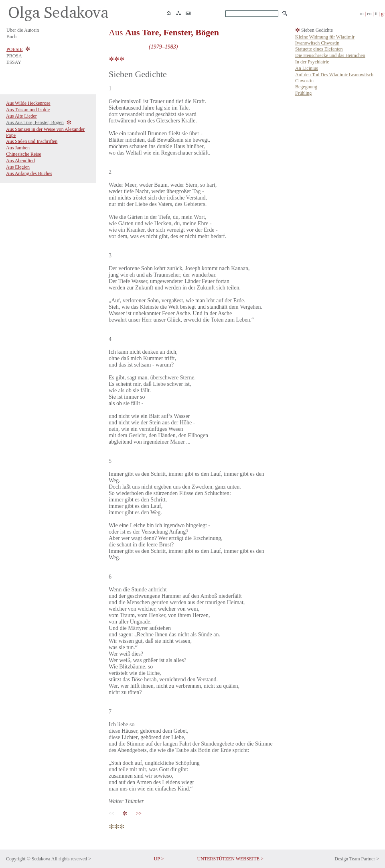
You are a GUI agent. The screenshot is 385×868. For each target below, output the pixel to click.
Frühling (303, 93)
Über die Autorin (23, 30)
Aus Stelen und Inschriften (32, 141)
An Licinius (307, 68)
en (369, 14)
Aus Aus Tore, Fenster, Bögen (35, 122)
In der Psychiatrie (312, 62)
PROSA (14, 56)
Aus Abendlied (20, 161)
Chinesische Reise (24, 154)
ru (362, 14)
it (376, 14)
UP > (159, 859)
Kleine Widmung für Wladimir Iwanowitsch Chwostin (325, 40)
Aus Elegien (18, 167)
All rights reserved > (71, 859)
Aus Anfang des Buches (29, 173)
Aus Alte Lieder (21, 116)
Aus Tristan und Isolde (28, 110)
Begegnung (306, 87)
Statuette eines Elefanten (319, 49)
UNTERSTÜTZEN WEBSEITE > (230, 859)
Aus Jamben (18, 148)
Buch (11, 37)
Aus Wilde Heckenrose (28, 103)
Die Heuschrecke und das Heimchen (330, 55)
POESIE (15, 49)
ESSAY (14, 62)
